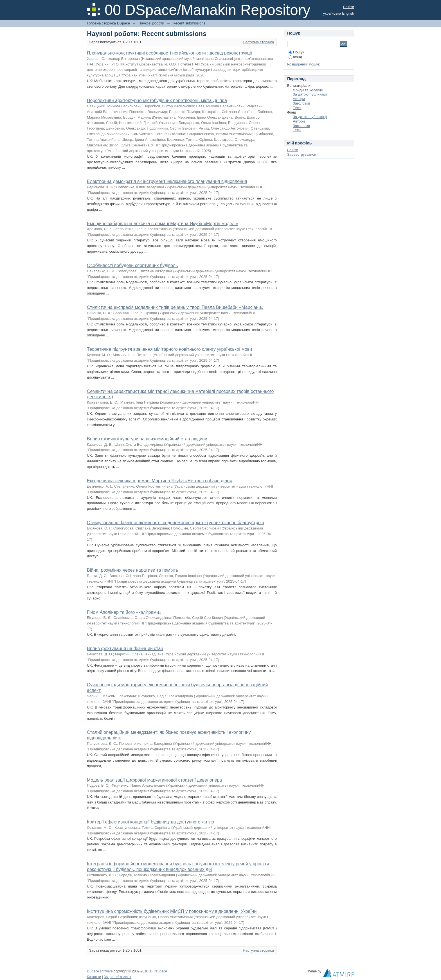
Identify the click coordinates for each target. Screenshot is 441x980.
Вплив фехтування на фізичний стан (125, 649)
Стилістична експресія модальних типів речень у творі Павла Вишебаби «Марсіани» (175, 307)
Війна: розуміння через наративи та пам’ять (132, 570)
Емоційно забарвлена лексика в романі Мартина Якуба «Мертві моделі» (162, 224)
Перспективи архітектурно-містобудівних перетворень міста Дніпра (157, 100)
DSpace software (100, 971)
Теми (297, 108)
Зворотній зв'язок (117, 977)
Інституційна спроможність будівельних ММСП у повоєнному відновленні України (172, 911)
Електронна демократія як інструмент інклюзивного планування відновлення (167, 181)
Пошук (296, 52)
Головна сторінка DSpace (108, 23)
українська (332, 13)
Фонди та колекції (308, 90)
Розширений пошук (303, 64)
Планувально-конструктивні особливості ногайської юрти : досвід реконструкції (169, 53)
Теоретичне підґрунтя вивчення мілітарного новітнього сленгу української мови (169, 349)
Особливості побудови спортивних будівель (132, 265)
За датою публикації (310, 94)
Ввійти (349, 7)
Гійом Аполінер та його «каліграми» (124, 612)
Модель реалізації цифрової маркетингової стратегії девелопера (154, 780)
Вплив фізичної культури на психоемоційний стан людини (147, 439)
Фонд (295, 57)
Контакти (94, 977)
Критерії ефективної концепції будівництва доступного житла (151, 822)
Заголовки (301, 103)
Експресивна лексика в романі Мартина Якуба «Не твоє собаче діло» (159, 481)
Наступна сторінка (258, 42)
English (348, 13)
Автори (299, 99)
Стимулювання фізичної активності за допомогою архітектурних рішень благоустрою (175, 523)
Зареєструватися (302, 154)
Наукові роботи (151, 23)
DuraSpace (158, 971)
